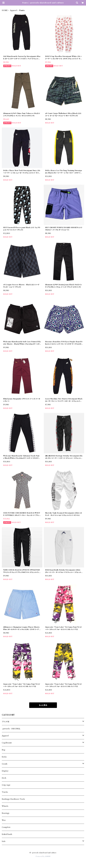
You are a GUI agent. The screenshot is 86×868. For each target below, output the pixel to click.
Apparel (14, 10)
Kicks (4, 757)
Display (5, 771)
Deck (4, 778)
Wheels (5, 806)
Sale (4, 841)
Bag (3, 750)
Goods (5, 764)
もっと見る (43, 705)
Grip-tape (6, 785)
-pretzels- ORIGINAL (11, 729)
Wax (4, 820)
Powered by (43, 856)
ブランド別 (6, 722)
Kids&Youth (7, 834)
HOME (5, 10)
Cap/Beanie (7, 743)
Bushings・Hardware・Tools (13, 799)
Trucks (5, 792)
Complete (6, 827)
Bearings (6, 813)
